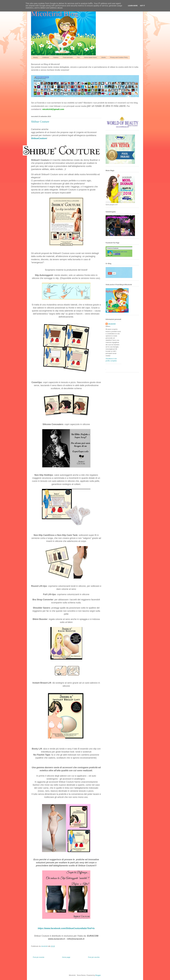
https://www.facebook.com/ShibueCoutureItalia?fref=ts (66, 928)
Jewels (103, 57)
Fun (78, 57)
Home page (66, 957)
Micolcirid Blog (54, 14)
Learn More (133, 6)
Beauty (35, 57)
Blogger (98, 975)
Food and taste (68, 57)
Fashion (56, 57)
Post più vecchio (94, 957)
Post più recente (39, 957)
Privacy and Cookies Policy (119, 57)
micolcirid (112, 324)
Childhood (45, 57)
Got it (142, 6)
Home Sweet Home (90, 57)
